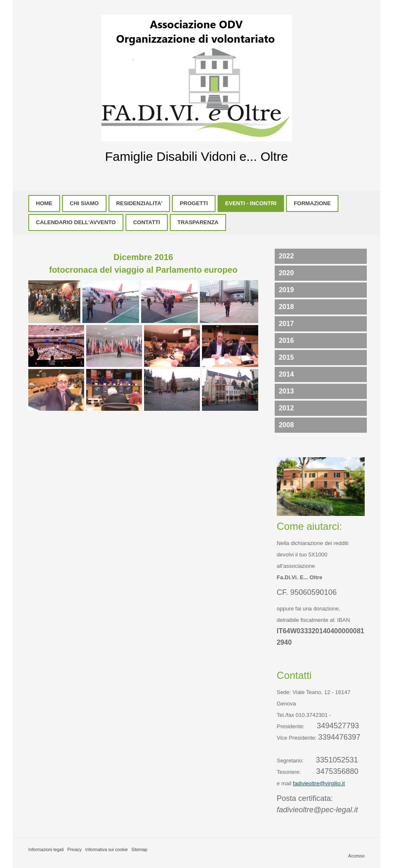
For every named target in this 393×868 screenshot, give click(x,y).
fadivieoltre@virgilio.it (319, 783)
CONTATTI (147, 222)
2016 (287, 340)
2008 (287, 425)
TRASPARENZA (198, 222)
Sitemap (139, 850)
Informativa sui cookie (107, 850)
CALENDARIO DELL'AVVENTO (76, 222)
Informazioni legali (46, 850)
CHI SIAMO (84, 203)
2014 (287, 374)
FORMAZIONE (312, 203)
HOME (44, 203)
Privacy (74, 850)
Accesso (356, 856)
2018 (287, 307)
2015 (287, 357)
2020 (287, 273)
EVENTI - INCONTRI (251, 203)
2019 (287, 290)
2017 (287, 324)
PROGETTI (194, 203)
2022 (287, 256)
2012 (287, 408)
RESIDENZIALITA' (139, 203)
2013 (287, 391)
